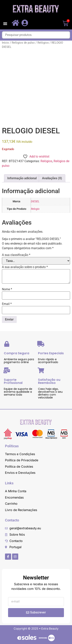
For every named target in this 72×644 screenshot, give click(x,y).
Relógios (43, 43)
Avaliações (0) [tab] (52, 178)
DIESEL (35, 201)
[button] (5, 24)
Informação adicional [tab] (22, 178)
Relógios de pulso (23, 43)
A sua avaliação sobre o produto (25, 267)
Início (5, 43)
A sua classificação (16, 255)
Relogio (35, 209)
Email (7, 304)
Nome (7, 289)
